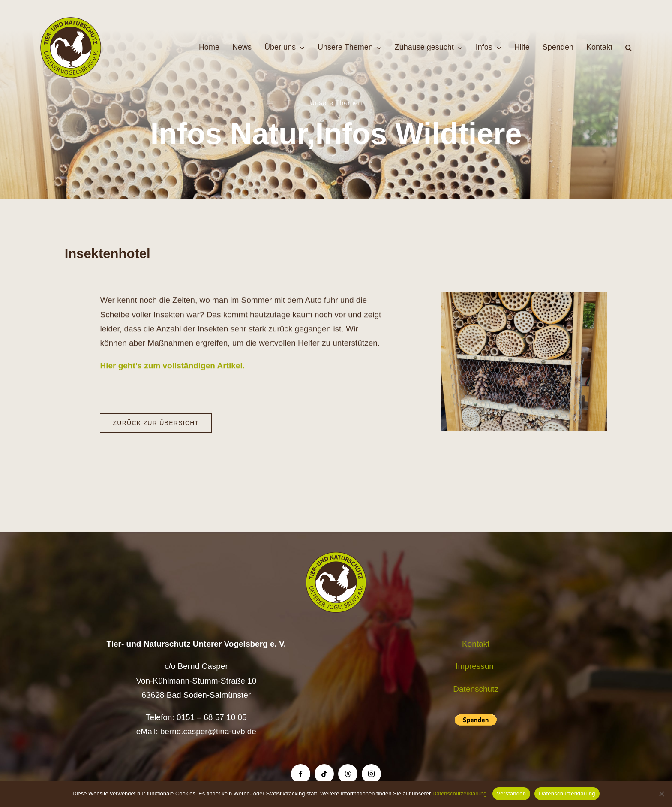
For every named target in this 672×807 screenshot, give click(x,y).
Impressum (476, 666)
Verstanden (511, 793)
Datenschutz (476, 689)
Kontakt (476, 644)
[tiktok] (324, 774)
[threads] (348, 774)
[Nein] (661, 794)
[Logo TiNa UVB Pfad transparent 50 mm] (71, 21)
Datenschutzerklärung (459, 793)
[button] (628, 48)
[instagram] (371, 774)
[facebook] (301, 774)
